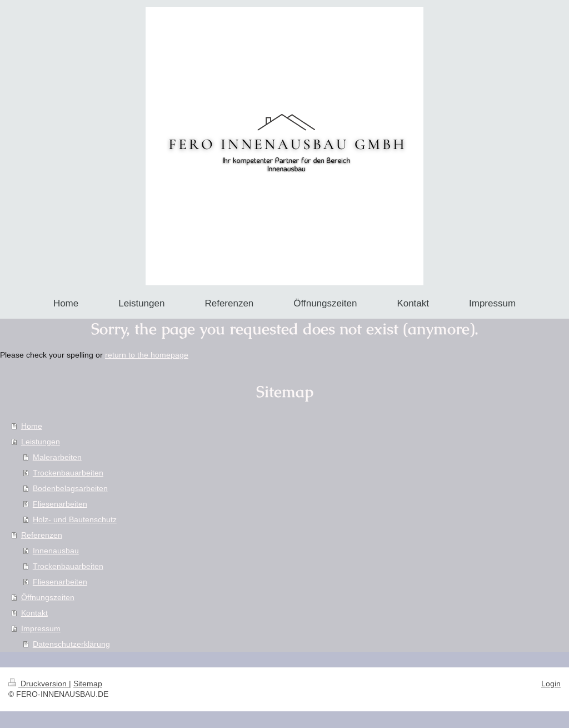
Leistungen (41, 442)
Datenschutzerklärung (71, 644)
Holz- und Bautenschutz (75, 519)
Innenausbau (56, 551)
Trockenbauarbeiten (68, 473)
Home (32, 426)
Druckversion (39, 684)
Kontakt (34, 613)
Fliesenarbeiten (60, 504)
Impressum (41, 628)
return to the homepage (147, 355)
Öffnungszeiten (48, 597)
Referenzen (42, 535)
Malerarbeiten (57, 457)
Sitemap (88, 684)
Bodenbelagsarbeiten (70, 488)
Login (551, 684)
